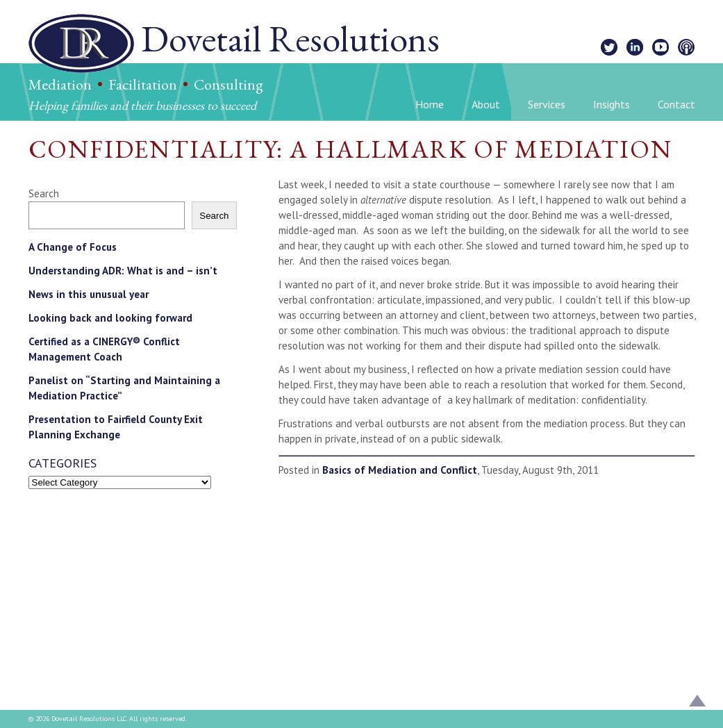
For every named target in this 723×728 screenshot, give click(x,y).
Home (430, 104)
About (486, 104)
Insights (612, 104)
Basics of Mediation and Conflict (400, 470)
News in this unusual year (89, 294)
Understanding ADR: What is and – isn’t (123, 271)
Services (547, 104)
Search (44, 193)
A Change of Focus (73, 247)
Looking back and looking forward (110, 318)
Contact (676, 104)
